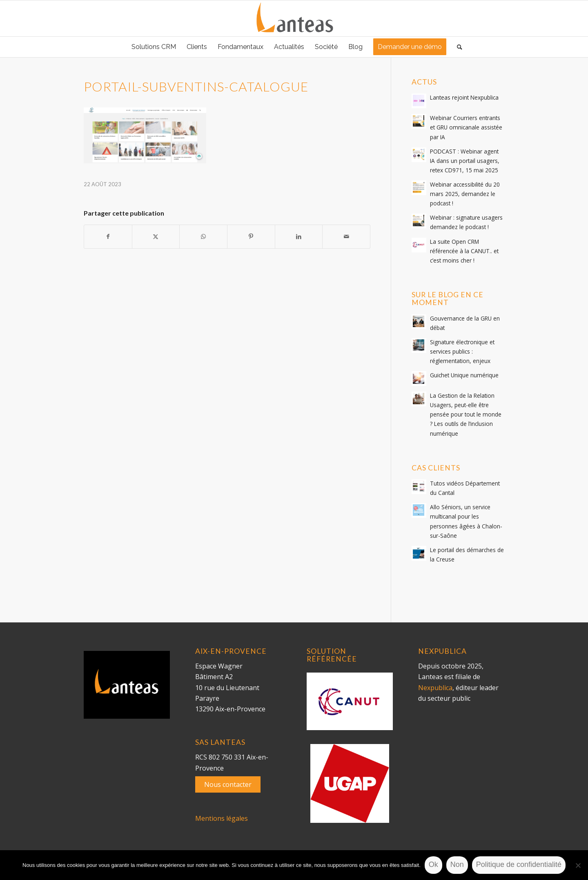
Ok (433, 864)
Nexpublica (435, 688)
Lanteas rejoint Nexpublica (464, 97)
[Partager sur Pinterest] (251, 236)
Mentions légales (222, 818)
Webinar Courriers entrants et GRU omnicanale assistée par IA (466, 127)
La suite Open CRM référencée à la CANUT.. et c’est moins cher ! (464, 251)
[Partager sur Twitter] (156, 236)
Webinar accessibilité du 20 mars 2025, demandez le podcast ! (465, 194)
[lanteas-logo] (294, 18)
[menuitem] (154, 47)
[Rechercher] (457, 47)
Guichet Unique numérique (464, 375)
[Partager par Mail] (346, 236)
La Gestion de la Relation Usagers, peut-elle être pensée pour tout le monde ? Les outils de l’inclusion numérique (466, 414)
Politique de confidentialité (519, 864)
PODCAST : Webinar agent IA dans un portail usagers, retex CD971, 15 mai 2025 (465, 161)
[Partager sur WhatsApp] (203, 236)
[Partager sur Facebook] (108, 236)
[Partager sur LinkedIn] (299, 236)
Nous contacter (228, 784)
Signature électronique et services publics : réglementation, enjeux (462, 351)
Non (457, 864)
